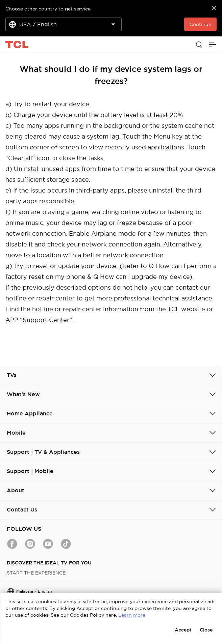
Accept (183, 630)
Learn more (132, 615)
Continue (200, 24)
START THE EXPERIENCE (36, 573)
